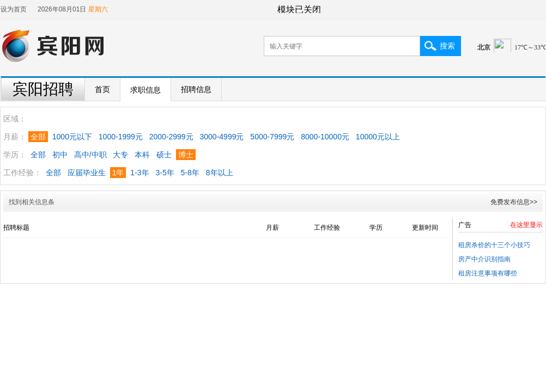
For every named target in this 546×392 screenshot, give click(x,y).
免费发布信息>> (514, 202)
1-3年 (139, 173)
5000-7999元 (272, 137)
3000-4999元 (222, 137)
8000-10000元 (325, 137)
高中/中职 (90, 155)
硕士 (164, 155)
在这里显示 (526, 225)
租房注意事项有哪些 (488, 273)
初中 (60, 155)
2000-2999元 (171, 137)
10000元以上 (378, 137)
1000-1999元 (121, 137)
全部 (38, 155)
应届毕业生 (87, 173)
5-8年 (190, 173)
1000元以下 (72, 137)
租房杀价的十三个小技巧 (494, 245)
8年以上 (220, 173)
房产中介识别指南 (484, 259)
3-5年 (165, 173)
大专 (120, 155)
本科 (142, 155)
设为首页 (14, 9)
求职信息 (145, 90)
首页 (102, 89)
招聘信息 (196, 89)
